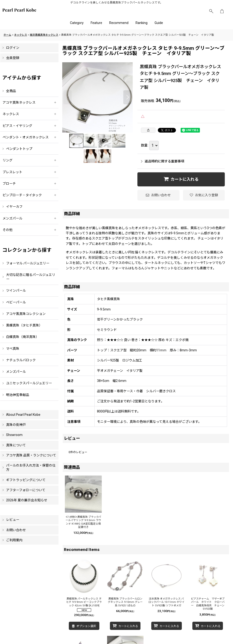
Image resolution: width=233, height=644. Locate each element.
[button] (211, 11)
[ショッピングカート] (222, 11)
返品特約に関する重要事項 (163, 161)
